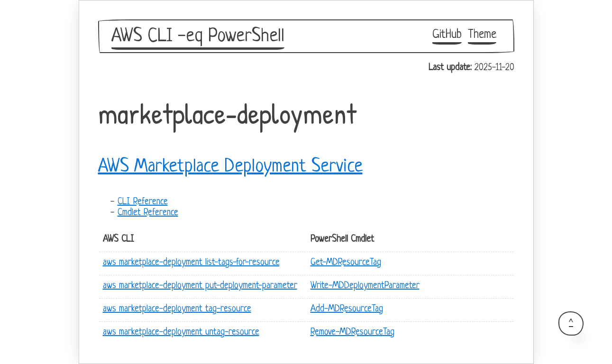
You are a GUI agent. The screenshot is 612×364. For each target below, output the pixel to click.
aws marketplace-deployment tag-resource (177, 309)
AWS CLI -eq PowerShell (198, 36)
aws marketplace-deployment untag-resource (181, 332)
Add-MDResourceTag (347, 309)
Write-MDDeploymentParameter (365, 286)
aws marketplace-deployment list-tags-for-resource (191, 263)
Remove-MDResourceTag (352, 332)
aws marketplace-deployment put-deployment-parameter (200, 286)
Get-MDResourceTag (346, 263)
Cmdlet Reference (148, 213)
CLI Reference (143, 202)
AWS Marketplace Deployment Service (230, 167)
